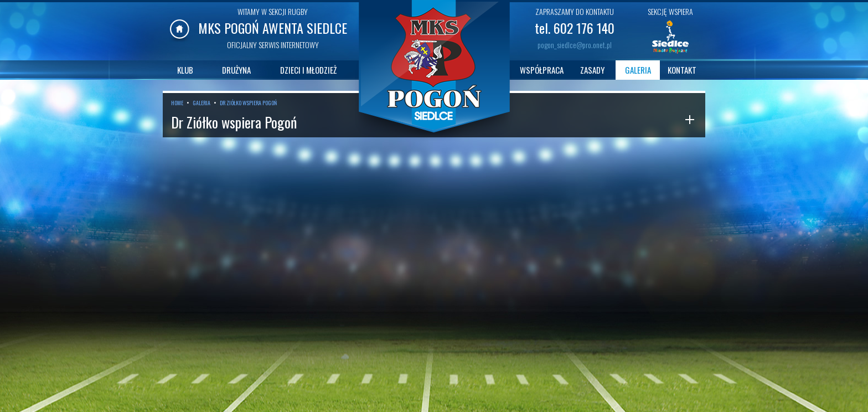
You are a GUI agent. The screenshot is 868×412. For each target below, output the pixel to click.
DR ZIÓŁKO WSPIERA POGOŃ (248, 103)
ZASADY (592, 70)
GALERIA (638, 70)
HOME (177, 103)
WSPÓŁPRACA (542, 70)
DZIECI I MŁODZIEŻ (308, 70)
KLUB (185, 70)
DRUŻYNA (236, 70)
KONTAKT (682, 70)
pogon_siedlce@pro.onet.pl (575, 45)
